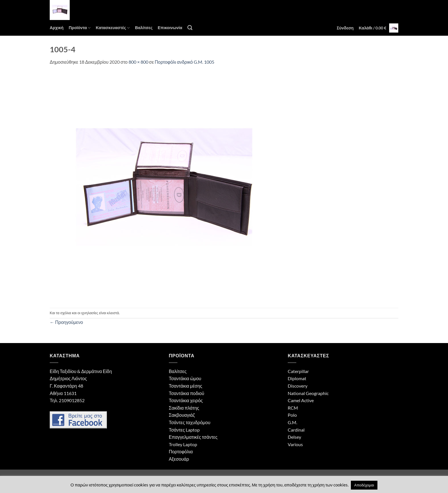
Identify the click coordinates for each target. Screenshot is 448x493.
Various (295, 444)
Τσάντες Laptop (184, 430)
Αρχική (57, 28)
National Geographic (308, 393)
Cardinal (296, 430)
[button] (345, 28)
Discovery (298, 386)
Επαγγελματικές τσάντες (193, 437)
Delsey (294, 437)
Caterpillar (298, 371)
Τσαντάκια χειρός (186, 400)
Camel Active (301, 400)
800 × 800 (138, 62)
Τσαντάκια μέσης (186, 386)
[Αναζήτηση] (190, 28)
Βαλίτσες (144, 28)
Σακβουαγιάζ (182, 415)
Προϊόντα (80, 28)
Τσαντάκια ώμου (185, 378)
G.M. (292, 422)
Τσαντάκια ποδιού (187, 393)
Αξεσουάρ (179, 459)
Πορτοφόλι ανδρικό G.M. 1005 (185, 62)
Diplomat (297, 378)
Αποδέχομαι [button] (364, 485)
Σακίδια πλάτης (184, 408)
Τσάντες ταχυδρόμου (190, 422)
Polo (292, 415)
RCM (293, 408)
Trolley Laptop (183, 444)
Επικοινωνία (170, 28)
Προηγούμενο (66, 322)
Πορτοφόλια (181, 451)
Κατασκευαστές (113, 28)
